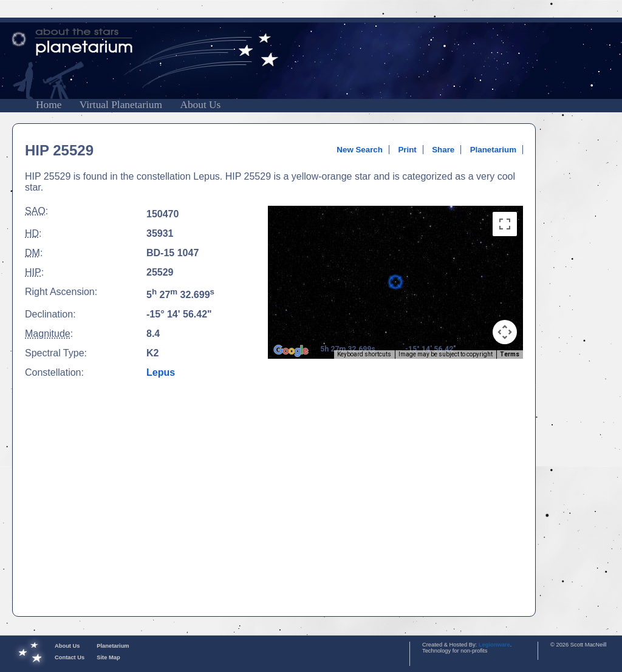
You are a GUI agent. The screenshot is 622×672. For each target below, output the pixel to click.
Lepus (161, 372)
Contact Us (70, 657)
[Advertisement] (114, 488)
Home (49, 105)
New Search (360, 150)
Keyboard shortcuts (364, 354)
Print (407, 150)
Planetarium (493, 150)
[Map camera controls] (505, 332)
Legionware (494, 645)
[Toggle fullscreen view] (505, 224)
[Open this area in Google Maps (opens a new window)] (291, 351)
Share (443, 150)
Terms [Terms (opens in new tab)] (510, 354)
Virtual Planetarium (121, 105)
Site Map (108, 657)
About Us (200, 105)
